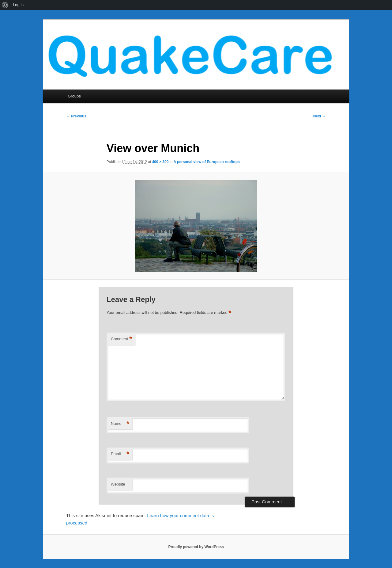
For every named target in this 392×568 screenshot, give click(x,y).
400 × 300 (160, 162)
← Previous (76, 116)
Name (120, 424)
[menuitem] (5, 5)
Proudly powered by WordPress (196, 547)
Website (118, 484)
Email (120, 454)
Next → (320, 116)
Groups (74, 96)
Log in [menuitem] (18, 5)
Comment (121, 339)
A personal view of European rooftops (206, 162)
